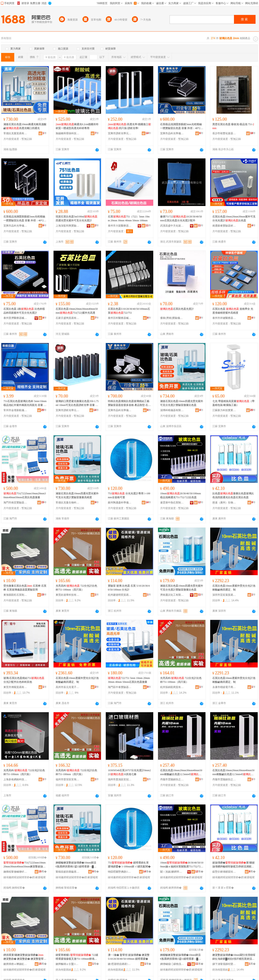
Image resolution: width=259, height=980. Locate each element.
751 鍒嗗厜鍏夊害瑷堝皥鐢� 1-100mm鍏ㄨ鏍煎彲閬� (129, 865)
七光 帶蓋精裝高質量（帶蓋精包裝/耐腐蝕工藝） (233, 403)
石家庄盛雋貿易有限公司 (68, 318)
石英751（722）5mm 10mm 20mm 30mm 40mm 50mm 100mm (129, 219)
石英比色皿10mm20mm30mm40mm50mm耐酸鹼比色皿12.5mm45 (181, 773)
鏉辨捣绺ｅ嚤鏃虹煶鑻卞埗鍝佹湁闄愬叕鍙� (15, 964)
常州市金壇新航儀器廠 (15, 410)
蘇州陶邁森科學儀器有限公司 (120, 503)
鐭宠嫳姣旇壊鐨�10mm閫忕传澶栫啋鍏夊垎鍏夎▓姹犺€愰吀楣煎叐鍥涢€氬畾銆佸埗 (234, 957)
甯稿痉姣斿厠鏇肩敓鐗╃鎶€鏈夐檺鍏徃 (68, 872)
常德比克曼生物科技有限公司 (68, 503)
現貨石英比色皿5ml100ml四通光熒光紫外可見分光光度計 (77, 219)
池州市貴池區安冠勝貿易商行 (120, 779)
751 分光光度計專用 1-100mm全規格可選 (129, 495)
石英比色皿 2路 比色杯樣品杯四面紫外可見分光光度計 (24, 311)
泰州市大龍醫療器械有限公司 (120, 226)
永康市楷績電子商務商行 (224, 687)
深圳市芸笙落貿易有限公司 (224, 595)
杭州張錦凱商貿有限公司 (172, 687)
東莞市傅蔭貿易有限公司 (15, 687)
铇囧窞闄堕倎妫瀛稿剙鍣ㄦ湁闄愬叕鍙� (120, 872)
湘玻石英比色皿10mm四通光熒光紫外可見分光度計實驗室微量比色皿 (182, 403)
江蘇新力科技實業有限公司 (224, 410)
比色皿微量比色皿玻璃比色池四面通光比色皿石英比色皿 (233, 495)
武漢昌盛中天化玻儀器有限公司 (172, 226)
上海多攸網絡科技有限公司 (15, 779)
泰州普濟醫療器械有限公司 (15, 318)
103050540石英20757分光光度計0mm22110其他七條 (129, 772)
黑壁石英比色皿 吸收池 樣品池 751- (233, 126)
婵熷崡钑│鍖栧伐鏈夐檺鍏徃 (172, 964)
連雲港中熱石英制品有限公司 (172, 503)
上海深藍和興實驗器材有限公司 (68, 226)
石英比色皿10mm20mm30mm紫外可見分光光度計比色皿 (234, 219)
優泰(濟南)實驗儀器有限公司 (172, 318)
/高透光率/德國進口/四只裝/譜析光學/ (129, 126)
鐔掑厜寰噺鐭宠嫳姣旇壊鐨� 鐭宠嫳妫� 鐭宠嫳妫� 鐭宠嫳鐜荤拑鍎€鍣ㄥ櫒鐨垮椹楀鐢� (25, 957)
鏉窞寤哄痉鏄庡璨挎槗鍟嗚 (120, 964)
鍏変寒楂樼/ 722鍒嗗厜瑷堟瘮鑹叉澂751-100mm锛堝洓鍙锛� (77, 957)
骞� (43, 871)
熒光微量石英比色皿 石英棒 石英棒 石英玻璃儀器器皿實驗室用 (25, 588)
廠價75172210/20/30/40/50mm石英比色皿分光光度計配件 (181, 219)
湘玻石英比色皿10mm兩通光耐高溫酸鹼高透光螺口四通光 (25, 126)
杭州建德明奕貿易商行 (120, 595)
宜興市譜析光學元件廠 (120, 133)
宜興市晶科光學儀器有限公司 (172, 133)
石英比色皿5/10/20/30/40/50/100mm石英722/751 (129, 311)
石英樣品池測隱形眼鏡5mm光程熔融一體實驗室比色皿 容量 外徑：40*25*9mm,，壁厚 (182, 126)
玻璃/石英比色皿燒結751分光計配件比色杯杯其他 (24, 680)
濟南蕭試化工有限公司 (172, 595)
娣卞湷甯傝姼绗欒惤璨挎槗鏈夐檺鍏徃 (224, 964)
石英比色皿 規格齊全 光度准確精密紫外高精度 (233, 311)
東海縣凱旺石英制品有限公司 (15, 595)
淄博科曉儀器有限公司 (172, 410)
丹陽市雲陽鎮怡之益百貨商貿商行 (224, 779)
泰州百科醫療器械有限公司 (120, 318)
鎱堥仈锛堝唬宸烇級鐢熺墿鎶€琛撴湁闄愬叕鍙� (224, 872)
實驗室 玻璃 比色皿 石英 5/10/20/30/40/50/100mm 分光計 (129, 588)
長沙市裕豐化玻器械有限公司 (224, 133)
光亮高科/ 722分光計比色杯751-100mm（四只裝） (76, 588)
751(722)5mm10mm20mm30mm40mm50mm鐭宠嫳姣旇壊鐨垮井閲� (24, 865)
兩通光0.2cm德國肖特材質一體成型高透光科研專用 (77, 126)
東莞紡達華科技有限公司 (68, 595)
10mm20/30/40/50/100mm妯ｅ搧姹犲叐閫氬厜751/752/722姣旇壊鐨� (182, 865)
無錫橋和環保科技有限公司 (68, 133)
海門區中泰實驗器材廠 (120, 687)
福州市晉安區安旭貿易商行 (68, 779)
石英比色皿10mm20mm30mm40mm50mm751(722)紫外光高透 (77, 311)
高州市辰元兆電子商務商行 (68, 687)
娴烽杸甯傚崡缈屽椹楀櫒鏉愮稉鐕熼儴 (15, 872)
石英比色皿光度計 (177, 309)
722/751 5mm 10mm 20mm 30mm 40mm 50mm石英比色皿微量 (129, 680)
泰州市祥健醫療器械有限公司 (224, 318)
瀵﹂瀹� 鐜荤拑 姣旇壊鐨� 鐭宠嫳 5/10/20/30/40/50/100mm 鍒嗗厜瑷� (129, 957)
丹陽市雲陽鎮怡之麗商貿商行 (172, 779)
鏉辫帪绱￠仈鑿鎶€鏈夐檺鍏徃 (68, 964)
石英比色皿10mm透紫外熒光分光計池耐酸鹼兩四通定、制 (234, 588)
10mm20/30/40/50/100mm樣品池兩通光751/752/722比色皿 (181, 495)
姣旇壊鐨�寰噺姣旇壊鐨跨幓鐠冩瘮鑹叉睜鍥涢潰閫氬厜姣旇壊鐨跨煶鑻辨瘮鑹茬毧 (234, 865)
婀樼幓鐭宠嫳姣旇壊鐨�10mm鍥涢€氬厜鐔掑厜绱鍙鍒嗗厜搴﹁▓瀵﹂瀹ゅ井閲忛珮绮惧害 (76, 865)
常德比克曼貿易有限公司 (15, 133)
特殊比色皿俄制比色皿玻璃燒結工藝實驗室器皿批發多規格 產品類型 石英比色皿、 (129, 403)
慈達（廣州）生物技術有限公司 (224, 503)
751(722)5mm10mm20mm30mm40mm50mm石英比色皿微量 (25, 495)
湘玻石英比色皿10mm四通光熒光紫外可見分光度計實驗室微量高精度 (77, 495)
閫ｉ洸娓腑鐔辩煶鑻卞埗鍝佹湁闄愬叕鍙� (172, 872)
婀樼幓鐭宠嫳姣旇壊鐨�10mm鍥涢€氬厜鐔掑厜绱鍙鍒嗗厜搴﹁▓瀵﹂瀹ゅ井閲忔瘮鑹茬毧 (180, 957)
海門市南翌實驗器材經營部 (15, 503)
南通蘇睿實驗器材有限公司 (224, 226)
